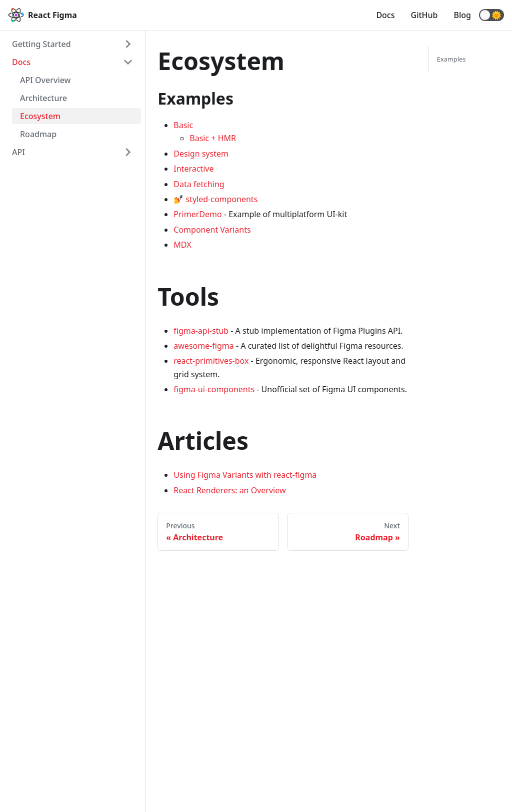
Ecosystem (40, 116)
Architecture (43, 98)
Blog (462, 15)
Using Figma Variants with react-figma (245, 475)
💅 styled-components (215, 199)
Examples (451, 59)
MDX (182, 245)
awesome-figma (203, 346)
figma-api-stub (201, 331)
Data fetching (199, 184)
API (18, 152)
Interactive (193, 169)
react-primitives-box (211, 361)
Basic (183, 125)
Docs (385, 15)
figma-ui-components (214, 389)
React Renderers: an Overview (229, 490)
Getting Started (41, 44)
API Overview (45, 80)
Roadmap (38, 134)
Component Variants (212, 230)
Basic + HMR (213, 138)
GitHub (424, 15)
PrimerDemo (197, 214)
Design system (201, 154)
